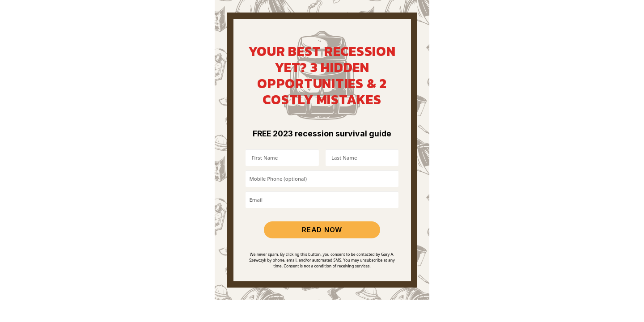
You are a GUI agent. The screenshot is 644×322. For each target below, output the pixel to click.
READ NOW (322, 230)
